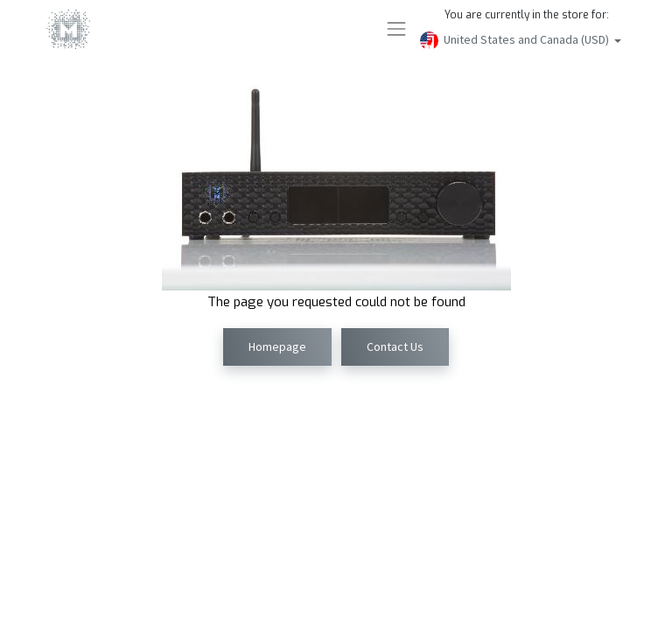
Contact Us (395, 346)
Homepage (277, 346)
